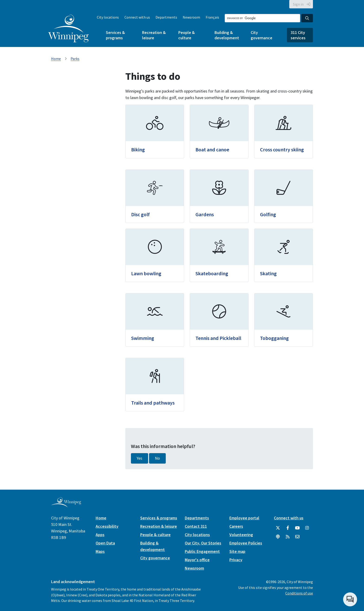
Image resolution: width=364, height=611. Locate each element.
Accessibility (107, 526)
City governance (262, 35)
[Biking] (155, 131)
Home (56, 59)
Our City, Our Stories (203, 543)
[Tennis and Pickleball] (219, 320)
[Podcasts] (278, 537)
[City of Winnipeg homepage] (66, 505)
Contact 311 (196, 526)
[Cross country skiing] (284, 131)
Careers (236, 526)
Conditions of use (299, 593)
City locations (108, 17)
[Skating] (284, 255)
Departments (166, 17)
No (157, 458)
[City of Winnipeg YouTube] (297, 528)
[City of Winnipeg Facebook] (288, 528)
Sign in (298, 4)
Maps (100, 551)
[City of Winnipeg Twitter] (278, 528)
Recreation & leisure (154, 35)
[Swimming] (155, 320)
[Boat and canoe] (219, 131)
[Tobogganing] (284, 320)
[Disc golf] (155, 196)
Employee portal (244, 518)
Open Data (105, 543)
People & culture (187, 35)
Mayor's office (197, 560)
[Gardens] (219, 196)
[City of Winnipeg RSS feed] (288, 537)
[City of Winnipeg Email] (297, 537)
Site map (237, 551)
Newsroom (191, 17)
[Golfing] (284, 196)
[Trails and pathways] (155, 385)
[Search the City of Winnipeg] (262, 18)
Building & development (227, 35)
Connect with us (137, 17)
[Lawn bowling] (155, 255)
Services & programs (115, 35)
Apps (100, 535)
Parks (75, 59)
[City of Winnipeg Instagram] (307, 528)
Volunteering (241, 535)
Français (212, 17)
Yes (140, 458)
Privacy (236, 560)
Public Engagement (202, 551)
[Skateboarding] (219, 255)
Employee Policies (246, 543)
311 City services (298, 35)
